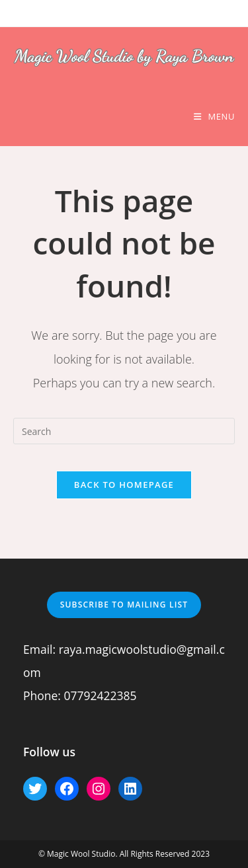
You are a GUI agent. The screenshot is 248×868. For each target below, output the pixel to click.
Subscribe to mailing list (124, 605)
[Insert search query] (124, 431)
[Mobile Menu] (214, 116)
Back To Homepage (124, 485)
